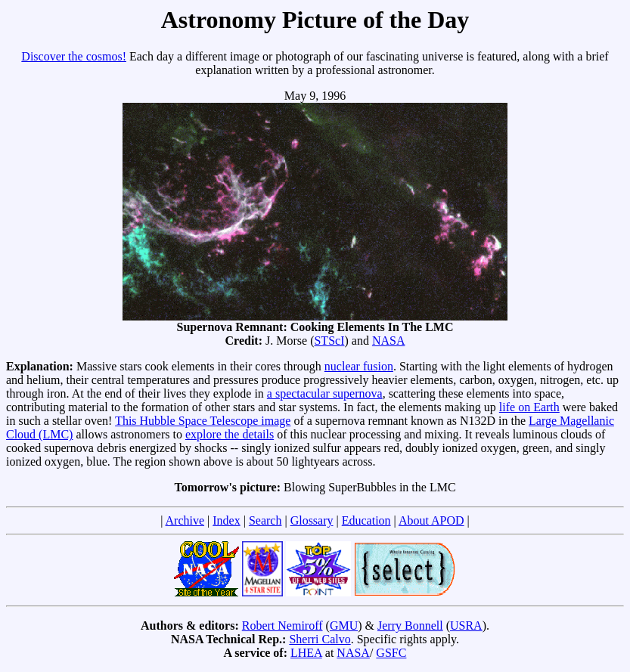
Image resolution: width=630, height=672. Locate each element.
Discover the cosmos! (74, 56)
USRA (466, 626)
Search (265, 520)
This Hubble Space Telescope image (203, 421)
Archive (185, 520)
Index (226, 520)
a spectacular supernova (325, 393)
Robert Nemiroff (282, 626)
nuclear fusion (359, 366)
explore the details (230, 434)
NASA (389, 341)
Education (366, 520)
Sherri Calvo (320, 639)
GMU (344, 626)
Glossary (312, 520)
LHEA (306, 653)
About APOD (431, 520)
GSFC (391, 653)
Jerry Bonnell (410, 626)
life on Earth (529, 407)
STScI (329, 341)
